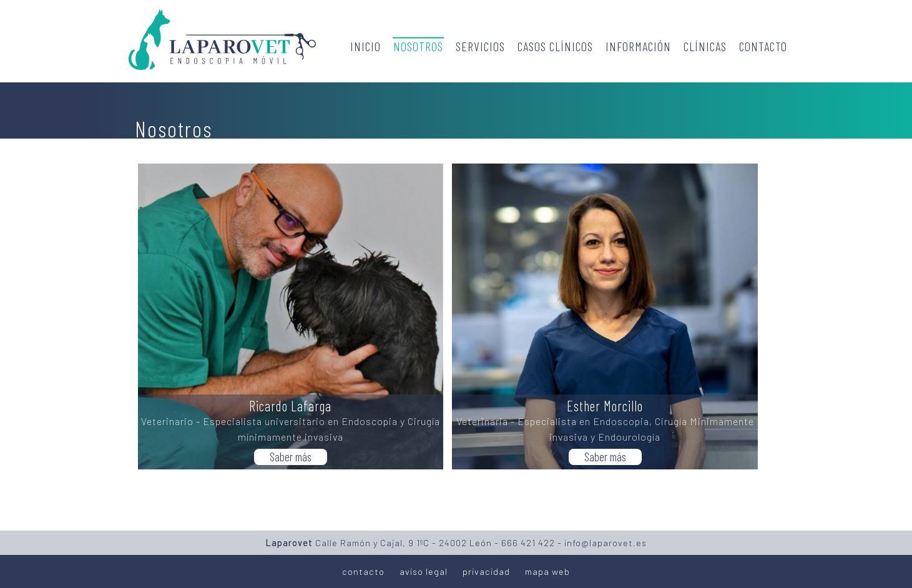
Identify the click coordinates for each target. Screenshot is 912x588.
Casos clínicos (555, 46)
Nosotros (418, 46)
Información (638, 46)
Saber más (291, 457)
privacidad (486, 571)
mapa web (547, 571)
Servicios (480, 46)
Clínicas (705, 46)
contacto (363, 571)
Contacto (763, 46)
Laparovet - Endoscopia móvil (222, 40)
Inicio (365, 46)
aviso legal (424, 571)
